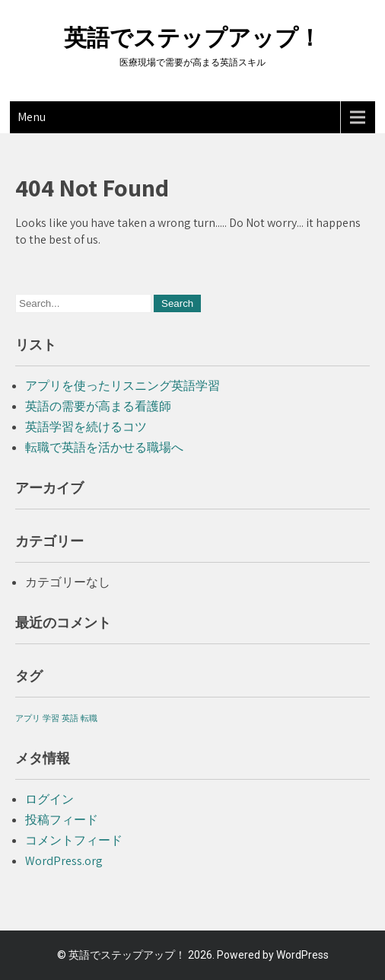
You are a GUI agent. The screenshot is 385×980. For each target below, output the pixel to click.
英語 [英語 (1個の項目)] (70, 718)
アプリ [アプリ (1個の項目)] (28, 718)
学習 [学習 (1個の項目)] (51, 718)
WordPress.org (64, 861)
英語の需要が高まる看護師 (98, 406)
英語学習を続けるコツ (86, 427)
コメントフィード (74, 840)
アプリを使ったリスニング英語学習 (123, 386)
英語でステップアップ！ (192, 38)
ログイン (49, 799)
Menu (32, 117)
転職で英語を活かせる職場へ (104, 447)
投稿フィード (62, 820)
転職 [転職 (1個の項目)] (89, 718)
